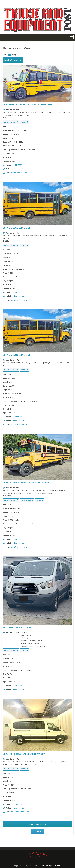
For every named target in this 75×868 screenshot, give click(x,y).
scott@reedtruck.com (19, 300)
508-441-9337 (17, 686)
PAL (37, 861)
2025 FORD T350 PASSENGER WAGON (24, 754)
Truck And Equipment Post (51, 866)
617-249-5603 (17, 804)
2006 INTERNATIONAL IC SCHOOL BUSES (26, 483)
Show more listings (38, 824)
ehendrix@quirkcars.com (20, 812)
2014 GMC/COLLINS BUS (17, 355)
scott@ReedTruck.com (19, 173)
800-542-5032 (17, 165)
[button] (71, 37)
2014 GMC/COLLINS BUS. (17, 228)
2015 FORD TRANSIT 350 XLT (19, 627)
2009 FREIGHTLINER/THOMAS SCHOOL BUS (28, 105)
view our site (19, 169)
